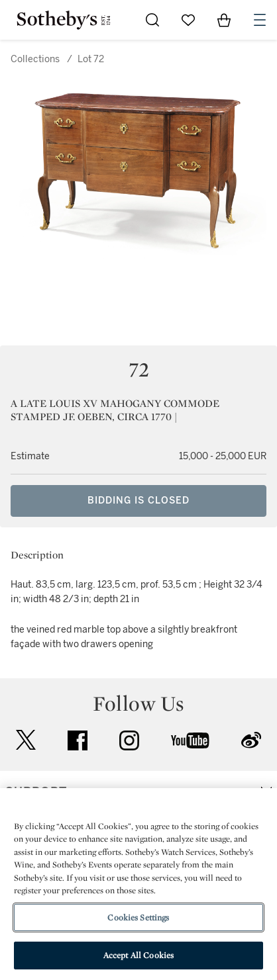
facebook (78, 740)
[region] (138, 884)
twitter (26, 740)
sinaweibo (251, 740)
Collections (35, 59)
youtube (190, 740)
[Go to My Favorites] (188, 20)
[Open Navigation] (260, 20)
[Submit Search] (152, 20)
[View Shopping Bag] (224, 20)
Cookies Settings (138, 917)
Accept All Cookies (138, 955)
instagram (129, 740)
